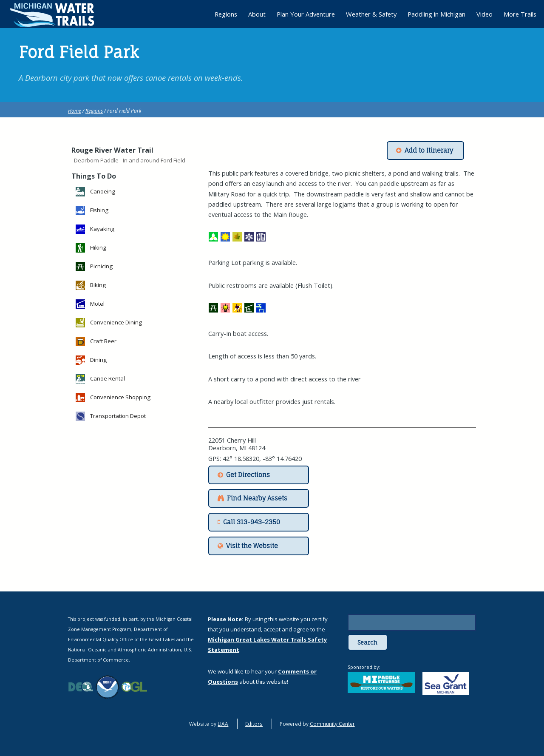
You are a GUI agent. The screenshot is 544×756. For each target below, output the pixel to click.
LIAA (223, 724)
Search (367, 642)
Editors (254, 724)
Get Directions (248, 475)
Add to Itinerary (429, 151)
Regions (94, 111)
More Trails (520, 14)
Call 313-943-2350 (252, 522)
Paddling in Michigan (436, 14)
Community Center (332, 724)
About (257, 14)
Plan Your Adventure (306, 14)
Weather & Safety (371, 14)
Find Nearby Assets (257, 498)
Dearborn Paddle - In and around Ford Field (130, 160)
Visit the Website (252, 546)
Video (484, 14)
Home (75, 111)
